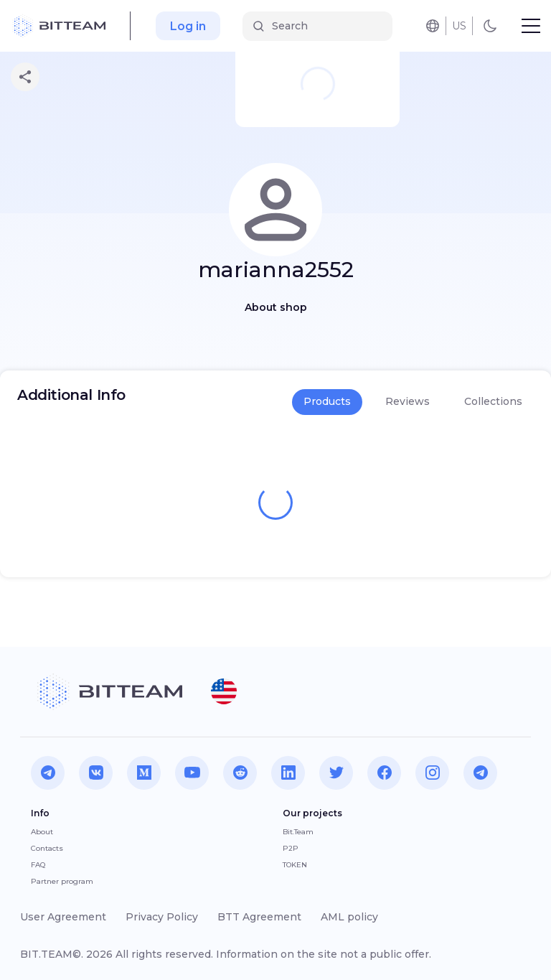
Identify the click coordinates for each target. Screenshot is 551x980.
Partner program (62, 881)
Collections (493, 401)
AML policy (349, 917)
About (42, 832)
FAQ (38, 865)
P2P (291, 848)
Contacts (47, 848)
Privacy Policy (162, 917)
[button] (224, 691)
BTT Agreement (259, 917)
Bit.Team (298, 832)
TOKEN (295, 865)
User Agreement (63, 917)
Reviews (408, 401)
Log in (188, 26)
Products (327, 401)
